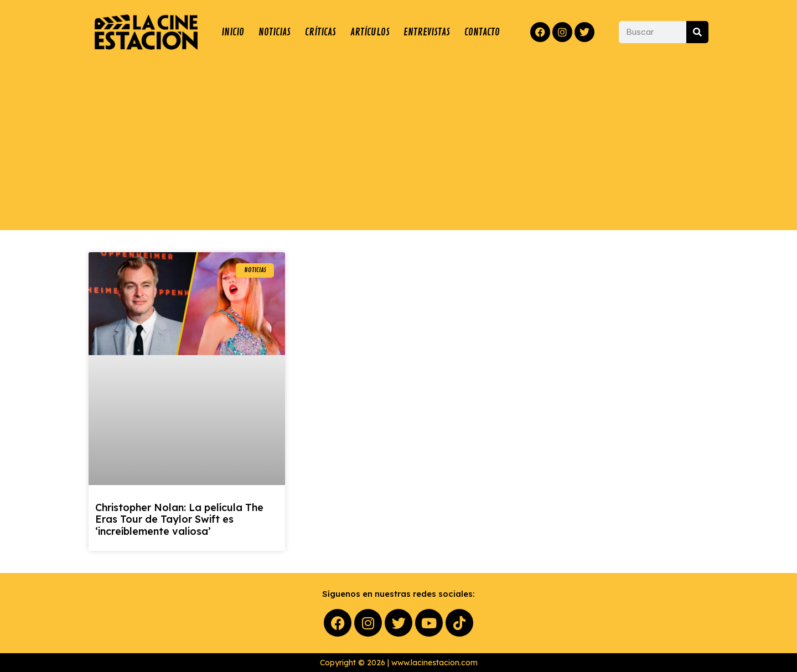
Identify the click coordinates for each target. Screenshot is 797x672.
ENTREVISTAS (427, 32)
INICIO (233, 32)
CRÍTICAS (320, 32)
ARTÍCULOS (370, 32)
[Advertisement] (398, 142)
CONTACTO (482, 32)
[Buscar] (697, 32)
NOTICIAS (275, 32)
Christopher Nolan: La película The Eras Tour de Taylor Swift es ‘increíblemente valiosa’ (179, 519)
